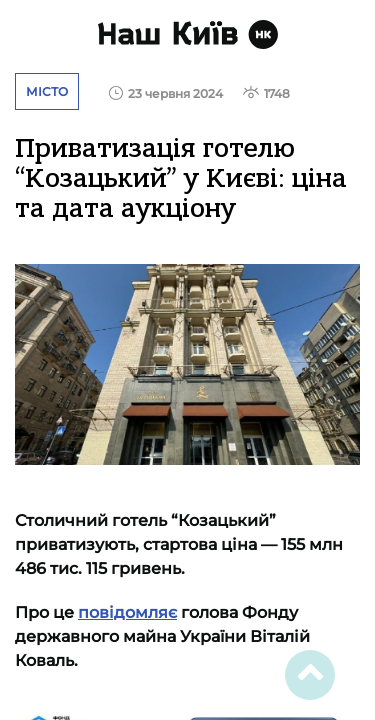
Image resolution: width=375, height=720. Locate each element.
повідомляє (127, 612)
